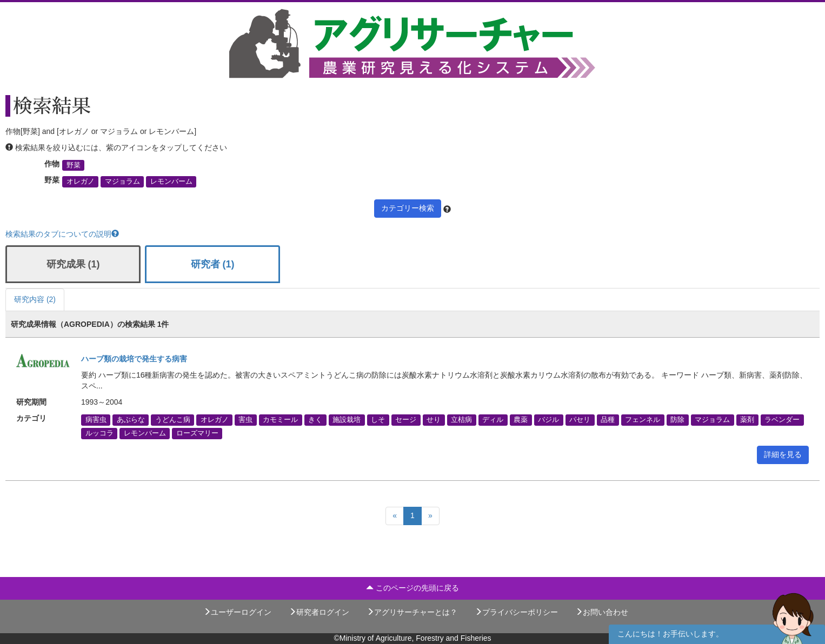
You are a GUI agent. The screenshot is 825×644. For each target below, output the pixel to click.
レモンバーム (171, 182)
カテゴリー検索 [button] (408, 208)
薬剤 (747, 420)
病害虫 (96, 420)
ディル (493, 420)
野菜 (74, 165)
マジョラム (122, 182)
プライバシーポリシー (516, 612)
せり (434, 420)
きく (315, 420)
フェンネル (643, 420)
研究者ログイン (319, 612)
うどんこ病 (173, 420)
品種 (608, 420)
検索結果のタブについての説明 (62, 234)
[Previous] (395, 516)
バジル (548, 420)
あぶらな (131, 420)
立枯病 (461, 420)
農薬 (521, 420)
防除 (677, 420)
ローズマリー (197, 433)
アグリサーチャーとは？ (412, 612)
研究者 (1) (213, 264)
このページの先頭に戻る (412, 588)
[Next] (430, 516)
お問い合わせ (602, 612)
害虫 (245, 420)
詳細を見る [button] (783, 454)
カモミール (280, 420)
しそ (378, 420)
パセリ (580, 420)
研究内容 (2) (35, 299)
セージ (406, 420)
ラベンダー (782, 420)
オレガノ (81, 182)
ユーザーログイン (237, 612)
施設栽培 (347, 420)
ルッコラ (99, 433)
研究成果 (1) (73, 264)
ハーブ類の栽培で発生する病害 (134, 359)
